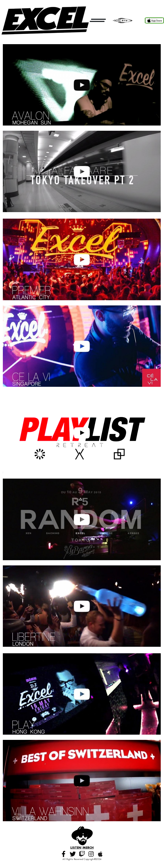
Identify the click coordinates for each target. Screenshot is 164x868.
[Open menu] (98, 20)
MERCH (88, 847)
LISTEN (76, 847)
